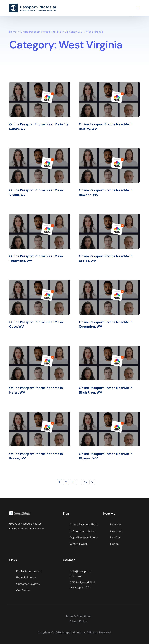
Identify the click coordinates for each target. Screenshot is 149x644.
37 (86, 482)
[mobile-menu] (135, 8)
